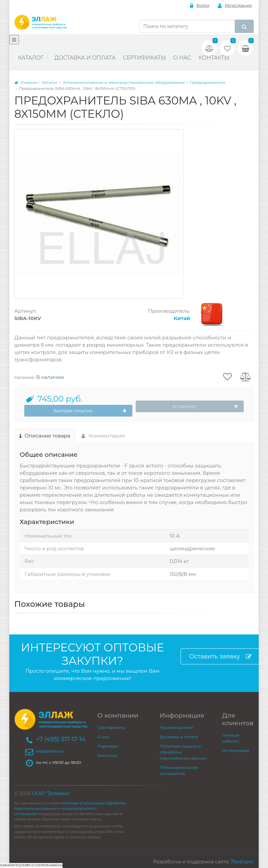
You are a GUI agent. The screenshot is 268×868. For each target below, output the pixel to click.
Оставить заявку (220, 657)
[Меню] (14, 40)
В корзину (205, 407)
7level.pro (242, 862)
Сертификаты (144, 58)
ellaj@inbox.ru (50, 751)
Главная (26, 82)
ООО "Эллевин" (52, 793)
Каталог (31, 58)
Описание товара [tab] (45, 436)
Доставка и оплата (85, 58)
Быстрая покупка (90, 411)
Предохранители (208, 82)
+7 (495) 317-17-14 (61, 739)
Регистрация (235, 5)
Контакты (214, 58)
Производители (177, 727)
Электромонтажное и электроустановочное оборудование (124, 82)
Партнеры (108, 746)
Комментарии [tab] (103, 436)
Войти (200, 5)
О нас (182, 58)
